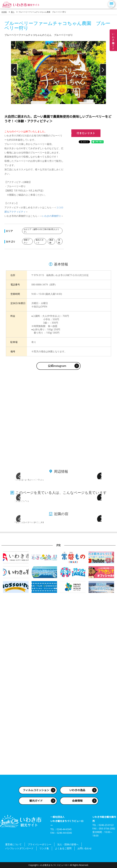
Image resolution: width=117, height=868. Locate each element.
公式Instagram (57, 365)
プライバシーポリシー (39, 847)
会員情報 (77, 804)
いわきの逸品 (77, 793)
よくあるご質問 (63, 849)
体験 (59, 241)
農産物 (52, 241)
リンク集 (44, 849)
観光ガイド (36, 804)
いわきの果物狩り (52, 216)
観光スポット (40, 241)
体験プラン (27, 241)
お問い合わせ (85, 849)
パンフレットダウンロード (19, 849)
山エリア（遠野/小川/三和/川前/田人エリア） (42, 231)
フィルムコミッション (36, 793)
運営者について (13, 847)
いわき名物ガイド (113, 40)
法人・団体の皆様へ (68, 847)
